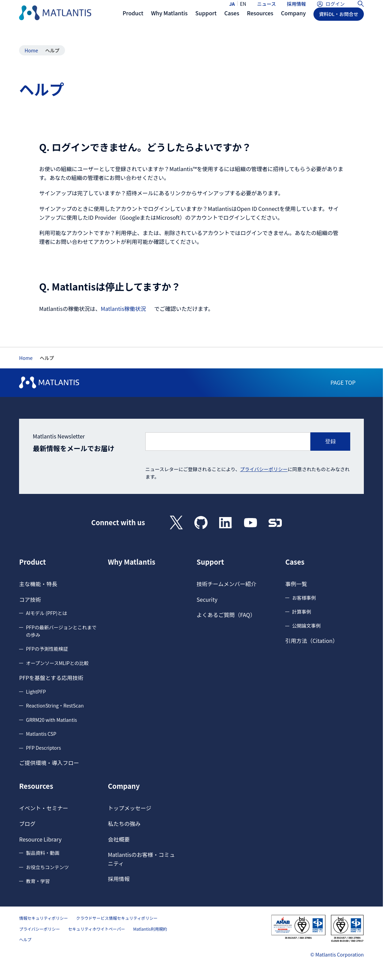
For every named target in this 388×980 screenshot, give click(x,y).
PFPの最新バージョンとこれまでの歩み (61, 631)
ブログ (27, 824)
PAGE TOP (343, 382)
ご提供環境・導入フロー (49, 763)
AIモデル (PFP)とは (46, 613)
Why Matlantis (132, 562)
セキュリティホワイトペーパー (96, 929)
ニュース (266, 10)
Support (211, 562)
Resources (36, 786)
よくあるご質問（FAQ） (226, 615)
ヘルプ (25, 939)
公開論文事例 (306, 626)
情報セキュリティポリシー (43, 918)
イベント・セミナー (44, 808)
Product (33, 562)
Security (207, 599)
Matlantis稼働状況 (123, 309)
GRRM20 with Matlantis (51, 720)
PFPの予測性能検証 (47, 649)
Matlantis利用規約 (150, 929)
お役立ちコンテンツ (47, 867)
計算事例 (302, 612)
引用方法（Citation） (312, 641)
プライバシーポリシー (264, 469)
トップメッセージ (130, 808)
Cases (295, 562)
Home (31, 50)
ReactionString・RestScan (55, 705)
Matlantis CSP (41, 734)
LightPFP (36, 692)
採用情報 (296, 10)
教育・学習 (38, 881)
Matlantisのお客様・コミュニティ (141, 859)
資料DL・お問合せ (339, 26)
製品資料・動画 (43, 853)
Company (124, 786)
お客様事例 (304, 598)
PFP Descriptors (43, 748)
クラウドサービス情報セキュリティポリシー (117, 918)
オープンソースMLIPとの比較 (57, 663)
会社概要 (119, 839)
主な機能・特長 (38, 584)
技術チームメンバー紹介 (227, 584)
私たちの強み (124, 824)
